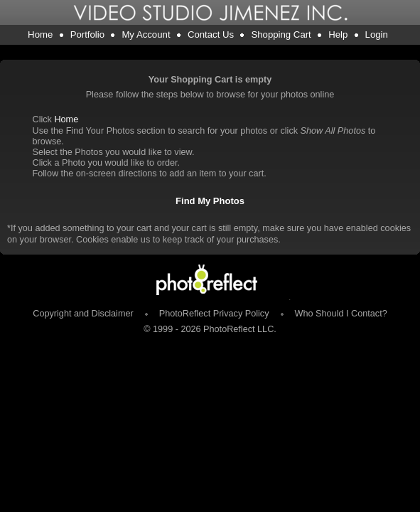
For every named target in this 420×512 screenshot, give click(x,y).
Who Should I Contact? (341, 314)
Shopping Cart (281, 34)
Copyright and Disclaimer (84, 314)
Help (338, 34)
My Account (146, 34)
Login (377, 34)
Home (40, 34)
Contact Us (211, 34)
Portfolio (87, 34)
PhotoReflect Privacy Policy (214, 314)
